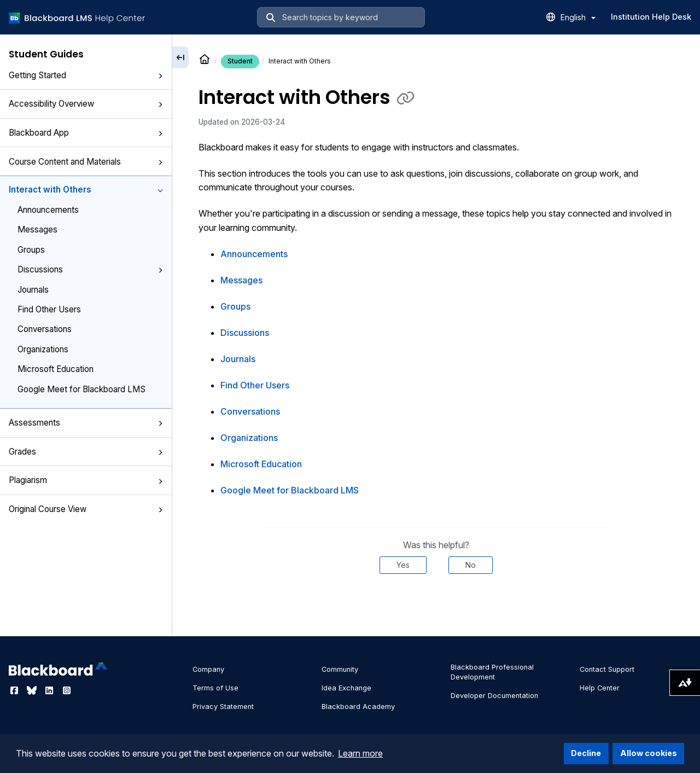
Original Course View (86, 509)
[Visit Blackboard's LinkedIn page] (50, 690)
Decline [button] (586, 753)
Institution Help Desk (651, 17)
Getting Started (86, 75)
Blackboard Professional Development (492, 672)
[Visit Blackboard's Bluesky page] (33, 690)
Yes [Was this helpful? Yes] (403, 565)
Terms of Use (215, 688)
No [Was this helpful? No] (471, 565)
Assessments (86, 423)
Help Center (600, 688)
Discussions (90, 269)
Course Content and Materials (86, 162)
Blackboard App (86, 133)
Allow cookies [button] (649, 753)
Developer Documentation (494, 696)
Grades (86, 452)
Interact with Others (86, 190)
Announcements (48, 210)
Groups (31, 250)
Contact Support (607, 669)
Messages (37, 229)
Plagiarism (86, 480)
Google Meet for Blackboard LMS (81, 389)
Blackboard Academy (358, 707)
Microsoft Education (56, 369)
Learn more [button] (360, 753)
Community (340, 669)
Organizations (43, 349)
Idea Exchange (346, 688)
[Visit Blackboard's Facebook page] (15, 690)
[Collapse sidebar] (180, 57)
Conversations (45, 329)
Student (240, 61)
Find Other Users (49, 309)
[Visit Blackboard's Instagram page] (67, 690)
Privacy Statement (223, 707)
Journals (33, 290)
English (578, 17)
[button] (160, 76)
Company (208, 669)
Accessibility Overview (86, 104)
